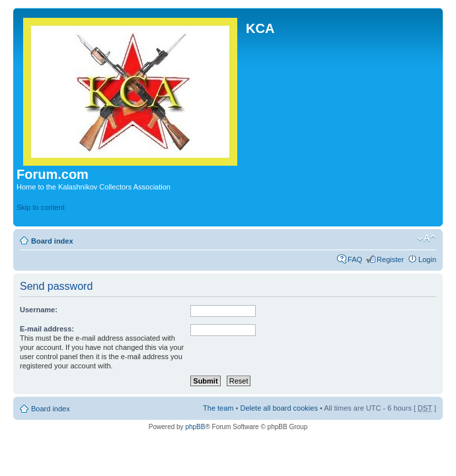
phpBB (195, 427)
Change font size (427, 238)
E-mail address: (47, 329)
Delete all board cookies (279, 408)
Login (427, 259)
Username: (39, 310)
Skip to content (41, 207)
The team (218, 408)
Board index (52, 241)
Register (390, 259)
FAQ (355, 259)
